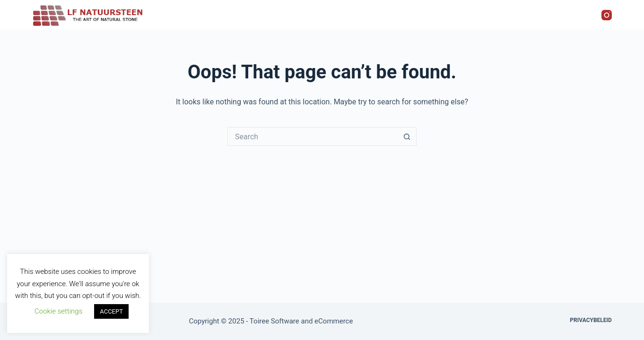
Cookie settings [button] (58, 311)
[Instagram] (607, 15)
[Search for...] (313, 136)
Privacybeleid (591, 320)
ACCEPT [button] (111, 311)
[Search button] (407, 136)
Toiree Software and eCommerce (301, 321)
